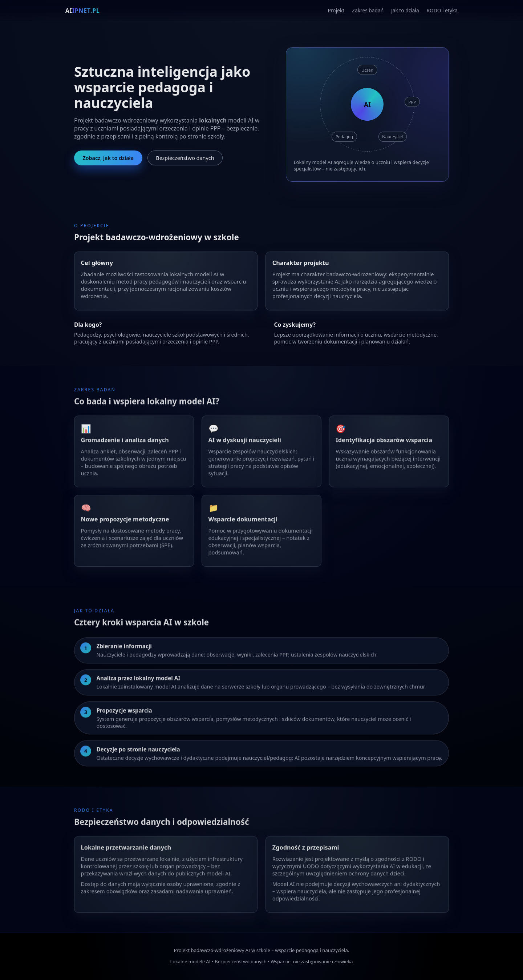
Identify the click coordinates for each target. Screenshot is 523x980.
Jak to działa (405, 11)
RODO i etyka (442, 11)
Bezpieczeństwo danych (185, 159)
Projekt (336, 11)
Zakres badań (368, 11)
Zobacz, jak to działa (108, 159)
